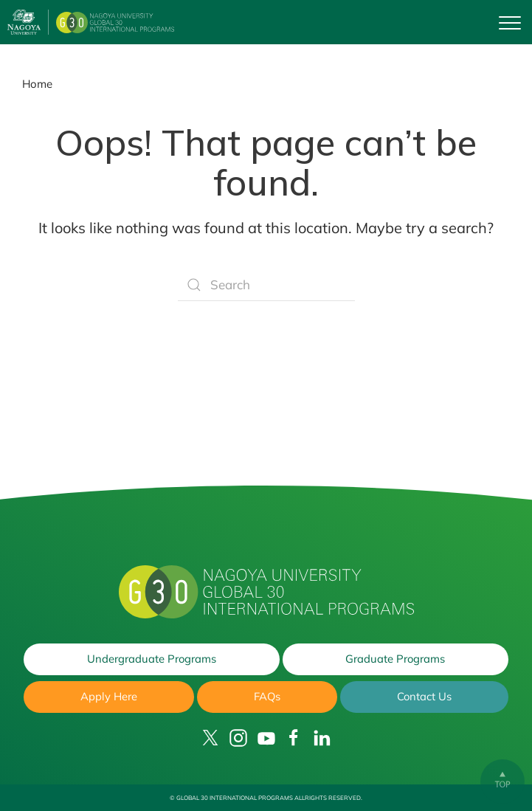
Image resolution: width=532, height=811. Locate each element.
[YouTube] (266, 738)
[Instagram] (238, 738)
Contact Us (424, 696)
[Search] (266, 285)
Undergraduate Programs (151, 658)
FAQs (267, 696)
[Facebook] (294, 738)
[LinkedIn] (322, 738)
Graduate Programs (395, 658)
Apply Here (109, 696)
